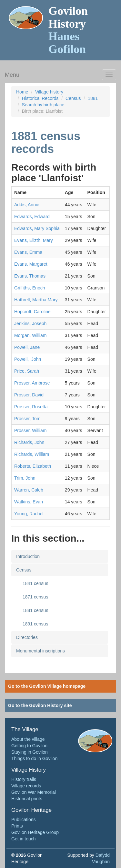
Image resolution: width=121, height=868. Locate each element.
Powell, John (28, 359)
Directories (27, 637)
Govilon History (68, 30)
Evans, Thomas (30, 276)
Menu (12, 75)
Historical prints (27, 799)
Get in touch (24, 839)
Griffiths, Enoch (30, 288)
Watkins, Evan (29, 502)
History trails (24, 779)
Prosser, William (30, 430)
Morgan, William (30, 335)
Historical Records (40, 98)
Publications (24, 819)
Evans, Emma (28, 252)
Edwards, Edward (32, 217)
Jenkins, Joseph (30, 323)
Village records (26, 786)
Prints (17, 826)
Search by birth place (43, 105)
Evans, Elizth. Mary (34, 240)
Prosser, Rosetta (31, 407)
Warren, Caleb (29, 490)
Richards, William (32, 454)
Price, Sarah (27, 371)
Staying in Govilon (30, 752)
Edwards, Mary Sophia (37, 228)
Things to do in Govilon (34, 758)
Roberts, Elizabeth (33, 466)
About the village (28, 739)
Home (22, 92)
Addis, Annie (27, 205)
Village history (49, 92)
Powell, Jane (27, 347)
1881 (93, 98)
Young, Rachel (29, 514)
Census (73, 98)
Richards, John (29, 442)
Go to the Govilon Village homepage (47, 686)
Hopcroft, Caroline (32, 312)
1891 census (35, 624)
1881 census (35, 610)
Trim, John (25, 478)
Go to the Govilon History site (40, 705)
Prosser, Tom (27, 419)
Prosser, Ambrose (32, 383)
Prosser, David (29, 395)
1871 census (35, 597)
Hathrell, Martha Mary (36, 300)
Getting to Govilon (29, 746)
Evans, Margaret (31, 264)
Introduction (28, 556)
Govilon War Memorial (34, 792)
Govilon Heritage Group (35, 832)
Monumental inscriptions (40, 651)
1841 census (35, 583)
